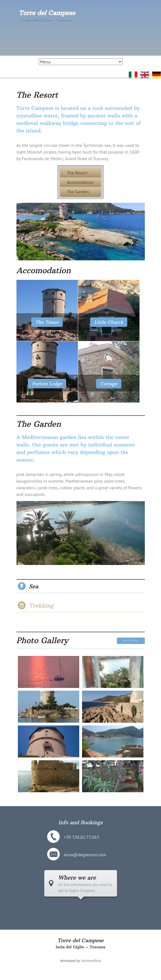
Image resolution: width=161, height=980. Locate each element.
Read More (131, 641)
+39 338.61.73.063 (82, 837)
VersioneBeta (91, 961)
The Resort (37, 95)
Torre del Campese (47, 13)
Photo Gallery (42, 640)
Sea (34, 586)
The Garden (78, 192)
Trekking (41, 605)
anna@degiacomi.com (85, 855)
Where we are (77, 877)
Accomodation (80, 182)
